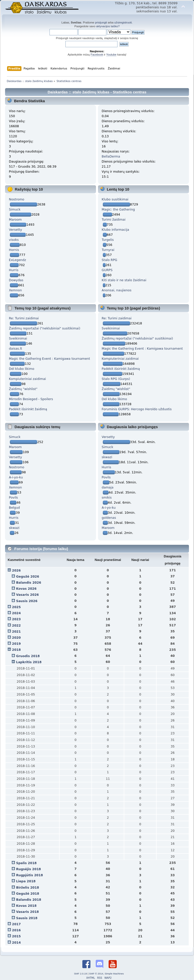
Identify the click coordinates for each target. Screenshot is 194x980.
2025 (16, 607)
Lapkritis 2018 (29, 662)
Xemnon (15, 290)
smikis (107, 497)
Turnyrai (108, 250)
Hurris (14, 270)
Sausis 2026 (27, 601)
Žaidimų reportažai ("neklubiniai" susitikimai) (44, 328)
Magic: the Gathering (118, 209)
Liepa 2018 (26, 881)
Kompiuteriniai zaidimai (27, 379)
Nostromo (17, 199)
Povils (13, 497)
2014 (16, 943)
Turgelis (108, 240)
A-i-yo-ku (16, 477)
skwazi (14, 528)
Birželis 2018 (28, 887)
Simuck (15, 209)
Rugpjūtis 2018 (30, 875)
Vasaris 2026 (28, 595)
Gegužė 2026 (28, 576)
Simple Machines (114, 974)
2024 (16, 613)
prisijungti (101, 22)
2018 (16, 650)
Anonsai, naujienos (117, 290)
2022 (16, 625)
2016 (16, 930)
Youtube (111, 55)
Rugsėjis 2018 (29, 869)
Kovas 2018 (26, 906)
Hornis (14, 250)
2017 (16, 924)
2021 (16, 631)
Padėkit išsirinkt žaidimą (28, 409)
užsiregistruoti (123, 22)
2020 (16, 638)
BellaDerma (111, 156)
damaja (108, 487)
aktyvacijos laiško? (108, 26)
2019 (16, 644)
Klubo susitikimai (115, 199)
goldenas (109, 518)
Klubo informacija (116, 230)
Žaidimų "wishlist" (23, 389)
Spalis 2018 (26, 863)
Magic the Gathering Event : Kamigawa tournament (49, 359)
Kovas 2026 (26, 589)
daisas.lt (15, 349)
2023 (16, 619)
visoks (14, 240)
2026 (16, 570)
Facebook (97, 55)
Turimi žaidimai (114, 220)
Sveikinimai (18, 338)
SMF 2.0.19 (81, 974)
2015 (16, 936)
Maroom (15, 220)
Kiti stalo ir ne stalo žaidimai (124, 280)
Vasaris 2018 (28, 912)
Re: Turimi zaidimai (24, 318)
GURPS (107, 270)
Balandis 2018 (29, 900)
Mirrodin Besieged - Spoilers (31, 399)
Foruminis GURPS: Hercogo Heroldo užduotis (137, 409)
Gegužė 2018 (28, 894)
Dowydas (16, 280)
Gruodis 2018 (28, 656)
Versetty (15, 230)
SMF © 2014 (96, 974)
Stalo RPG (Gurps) (116, 379)
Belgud (14, 508)
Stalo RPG (110, 260)
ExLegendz (17, 260)
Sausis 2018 (27, 918)
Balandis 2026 (29, 583)
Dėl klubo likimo (21, 369)
